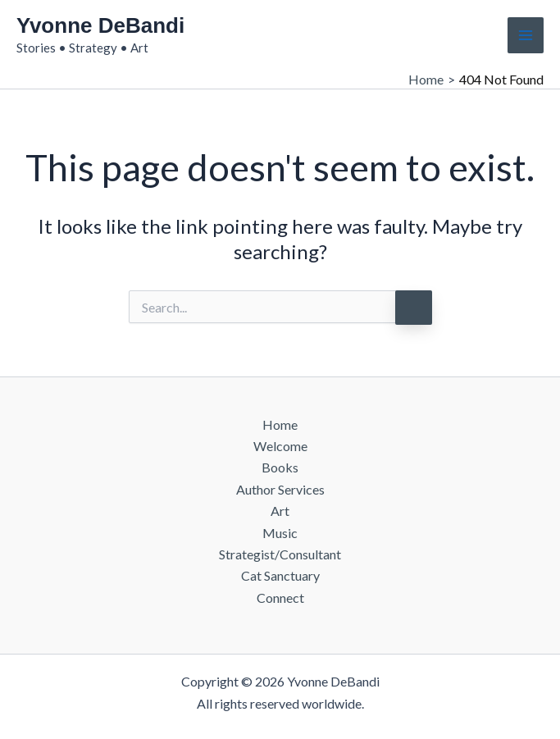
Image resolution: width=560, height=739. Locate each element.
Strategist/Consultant (280, 554)
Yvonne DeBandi (100, 25)
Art (280, 511)
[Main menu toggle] (526, 35)
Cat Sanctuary (280, 575)
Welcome (280, 446)
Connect (280, 598)
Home (280, 424)
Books (280, 467)
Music (280, 533)
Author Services (280, 489)
